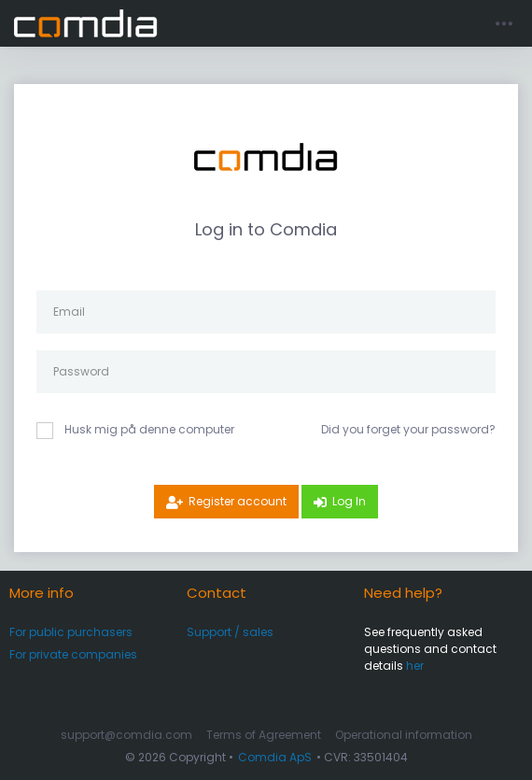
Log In (349, 501)
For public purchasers (71, 632)
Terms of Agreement (264, 735)
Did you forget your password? (408, 429)
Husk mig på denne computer (149, 429)
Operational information (404, 735)
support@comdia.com (126, 735)
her (415, 666)
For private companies (73, 654)
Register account (238, 501)
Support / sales (230, 632)
